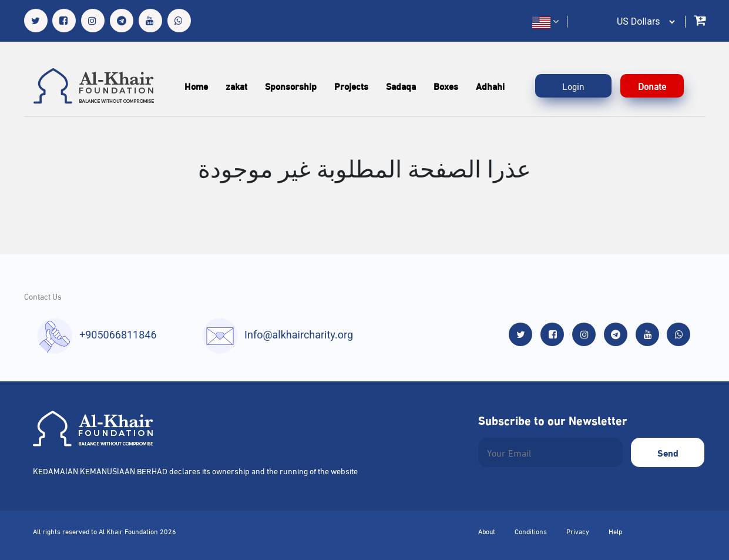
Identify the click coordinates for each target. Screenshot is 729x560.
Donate (652, 85)
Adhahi (490, 85)
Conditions (531, 531)
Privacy (578, 531)
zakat (236, 85)
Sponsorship (291, 85)
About (487, 531)
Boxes (446, 85)
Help (615, 531)
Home (196, 85)
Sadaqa (401, 85)
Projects (351, 85)
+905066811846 (118, 335)
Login (573, 85)
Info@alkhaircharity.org (299, 335)
